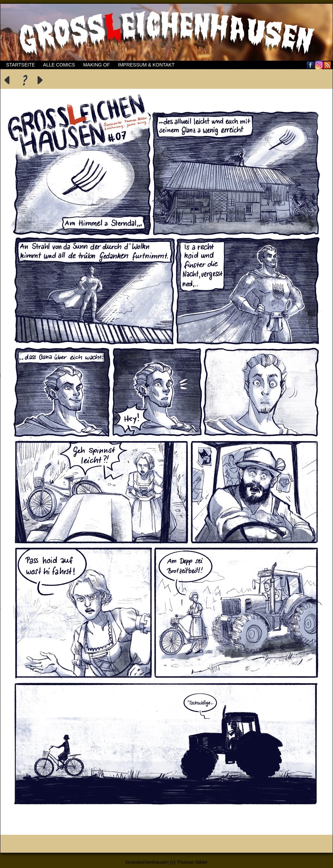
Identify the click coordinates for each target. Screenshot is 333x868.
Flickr (319, 65)
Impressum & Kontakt (146, 65)
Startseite (21, 65)
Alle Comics (59, 65)
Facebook (310, 65)
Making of (96, 65)
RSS (327, 65)
